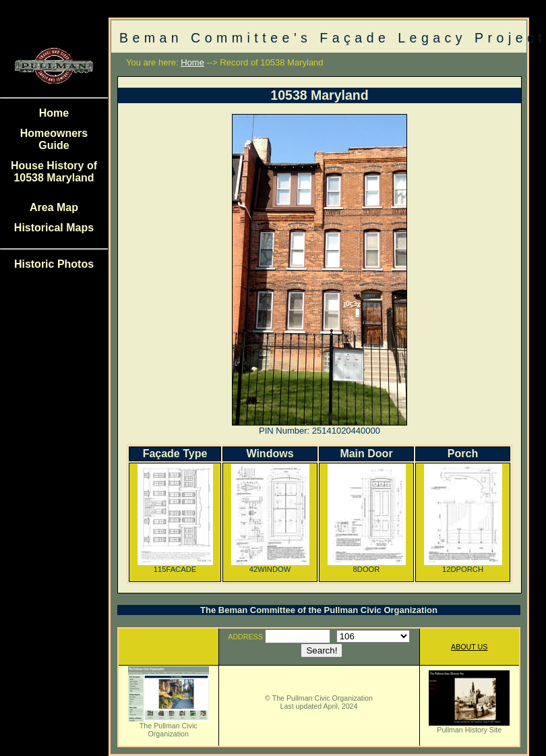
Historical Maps (54, 228)
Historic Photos (54, 264)
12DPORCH (463, 566)
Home (54, 113)
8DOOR (367, 566)
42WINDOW (270, 566)
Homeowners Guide (54, 139)
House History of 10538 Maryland (54, 172)
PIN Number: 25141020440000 (320, 431)
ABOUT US (469, 647)
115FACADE (175, 566)
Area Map (54, 207)
